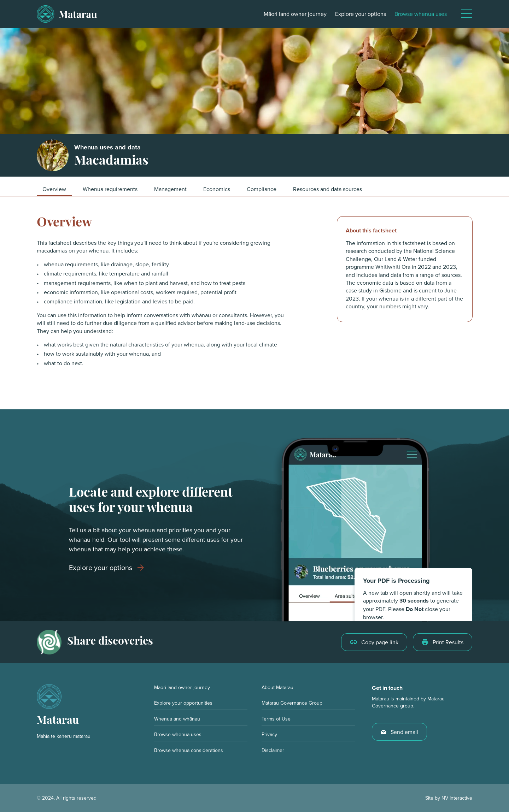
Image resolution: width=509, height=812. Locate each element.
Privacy (269, 734)
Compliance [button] (262, 189)
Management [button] (170, 189)
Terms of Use (276, 719)
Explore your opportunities (183, 703)
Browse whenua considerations (189, 750)
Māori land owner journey (295, 14)
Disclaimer (273, 750)
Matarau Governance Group (292, 703)
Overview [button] (54, 189)
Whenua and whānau (177, 719)
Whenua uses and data (107, 147)
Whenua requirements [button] (110, 189)
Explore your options (361, 14)
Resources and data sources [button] (327, 189)
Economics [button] (217, 189)
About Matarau (277, 687)
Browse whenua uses (421, 14)
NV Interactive (457, 798)
